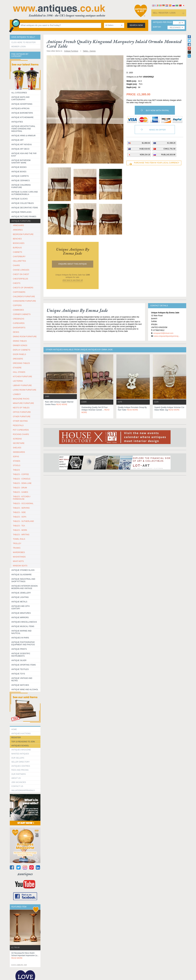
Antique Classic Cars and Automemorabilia (25, 193)
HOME (14, 729)
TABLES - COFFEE (21, 474)
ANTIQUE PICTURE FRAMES (24, 217)
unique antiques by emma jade (73, 251)
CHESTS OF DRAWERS (23, 288)
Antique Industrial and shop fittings (23, 580)
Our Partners (19, 774)
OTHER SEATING (20, 421)
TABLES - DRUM (20, 488)
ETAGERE (17, 368)
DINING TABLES (20, 341)
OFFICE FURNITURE (22, 412)
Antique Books (19, 167)
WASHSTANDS (19, 557)
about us (16, 778)
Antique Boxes (19, 172)
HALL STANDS (19, 372)
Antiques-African (20, 109)
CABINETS (17, 252)
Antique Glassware (21, 575)
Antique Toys (18, 674)
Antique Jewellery (21, 593)
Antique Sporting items (24, 665)
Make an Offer (157, 130)
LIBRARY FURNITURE (22, 385)
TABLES (16, 470)
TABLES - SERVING (21, 508)
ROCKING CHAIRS (21, 434)
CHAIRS (16, 265)
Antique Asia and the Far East (24, 155)
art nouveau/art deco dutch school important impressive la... (25, 956)
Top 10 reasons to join (23, 742)
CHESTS (17, 283)
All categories (19, 93)
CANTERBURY (19, 257)
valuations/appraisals (23, 790)
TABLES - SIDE (19, 512)
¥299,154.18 (145, 155)
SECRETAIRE (19, 443)
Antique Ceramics (21, 181)
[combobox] (114, 25)
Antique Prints (19, 649)
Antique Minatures (21, 613)
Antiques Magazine (21, 750)
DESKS (16, 332)
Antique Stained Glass (23, 570)
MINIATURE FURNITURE (23, 403)
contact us (17, 786)
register (16, 738)
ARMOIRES (18, 230)
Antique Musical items (23, 626)
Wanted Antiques (20, 754)
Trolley (17, 543)
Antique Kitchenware (22, 117)
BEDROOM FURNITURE (23, 234)
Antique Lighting (20, 597)
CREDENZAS (19, 319)
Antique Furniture (21, 221)
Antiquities (17, 122)
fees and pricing (20, 770)
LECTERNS (18, 381)
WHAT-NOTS (18, 561)
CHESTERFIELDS (20, 279)
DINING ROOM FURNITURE (25, 337)
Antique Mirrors (20, 618)
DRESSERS (18, 359)
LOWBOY (17, 394)
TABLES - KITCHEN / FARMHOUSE (22, 498)
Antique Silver (19, 660)
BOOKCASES (19, 243)
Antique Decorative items (25, 208)
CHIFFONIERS (19, 292)
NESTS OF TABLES (21, 408)
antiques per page (162, 22)
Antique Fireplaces (21, 212)
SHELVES (17, 448)
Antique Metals (19, 602)
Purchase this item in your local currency (157, 163)
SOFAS (16, 457)
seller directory (21, 762)
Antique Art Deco (20, 149)
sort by (157, 27)
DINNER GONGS (20, 345)
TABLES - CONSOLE (22, 479)
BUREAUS (17, 248)
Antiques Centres (21, 766)
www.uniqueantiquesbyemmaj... (167, 336)
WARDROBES (19, 552)
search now (136, 25)
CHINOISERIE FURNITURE (24, 301)
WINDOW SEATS (20, 566)
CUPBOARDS (19, 323)
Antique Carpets (20, 176)
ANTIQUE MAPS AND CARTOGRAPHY (20, 98)
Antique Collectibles (23, 203)
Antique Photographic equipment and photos (23, 643)
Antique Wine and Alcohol (25, 690)
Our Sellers (18, 758)
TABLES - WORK (20, 530)
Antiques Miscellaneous (24, 622)
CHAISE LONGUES (21, 270)
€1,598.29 (171, 143)
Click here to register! (24, 42)
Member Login (18, 47)
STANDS (17, 461)
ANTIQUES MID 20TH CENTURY (20, 607)
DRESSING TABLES (21, 363)
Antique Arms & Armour (23, 136)
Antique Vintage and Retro (22, 679)
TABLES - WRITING (21, 535)
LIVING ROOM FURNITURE (25, 390)
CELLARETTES (19, 261)
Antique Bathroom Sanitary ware (21, 162)
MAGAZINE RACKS (21, 399)
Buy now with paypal (157, 110)
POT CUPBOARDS (21, 430)
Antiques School (20, 746)
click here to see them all (73, 280)
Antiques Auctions (21, 734)
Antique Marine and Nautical (21, 632)
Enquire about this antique (73, 264)
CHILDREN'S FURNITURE (24, 297)
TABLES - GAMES (20, 492)
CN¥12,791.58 (169, 149)
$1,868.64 (146, 143)
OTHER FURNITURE (22, 417)
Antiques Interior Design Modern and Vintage (24, 587)
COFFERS (17, 305)
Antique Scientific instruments (21, 655)
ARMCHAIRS (18, 225)
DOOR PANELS (19, 354)
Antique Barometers (22, 113)
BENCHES (17, 239)
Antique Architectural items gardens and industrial (23, 129)
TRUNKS (17, 548)
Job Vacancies (19, 782)
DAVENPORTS (19, 328)
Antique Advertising (22, 104)
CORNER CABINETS (22, 314)
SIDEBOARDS (19, 452)
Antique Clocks (19, 199)
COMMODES (18, 310)
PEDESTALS (18, 425)
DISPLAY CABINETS (22, 350)
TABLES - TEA (19, 526)
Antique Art (17, 140)
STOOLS (17, 465)
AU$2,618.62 (145, 149)
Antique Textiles (20, 669)
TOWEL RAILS (19, 539)
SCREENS (17, 439)
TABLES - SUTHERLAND (23, 521)
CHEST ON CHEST (21, 274)
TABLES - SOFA (20, 517)
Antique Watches (20, 685)
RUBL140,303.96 (168, 155)
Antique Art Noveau (22, 145)
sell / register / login (164, 13)
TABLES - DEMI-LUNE (22, 483)
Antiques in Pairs (20, 638)
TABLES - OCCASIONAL (23, 503)
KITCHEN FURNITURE (22, 377)
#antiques (25, 874)
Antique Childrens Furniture (21, 186)
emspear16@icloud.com (163, 333)
